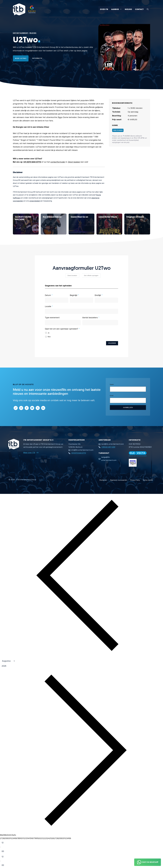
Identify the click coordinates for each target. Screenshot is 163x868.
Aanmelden (128, 408)
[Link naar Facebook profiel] (27, 408)
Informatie (37, 58)
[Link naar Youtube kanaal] (32, 408)
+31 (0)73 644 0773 (32, 162)
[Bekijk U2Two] (26, 224)
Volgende (112, 343)
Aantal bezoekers (90, 318)
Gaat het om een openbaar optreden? (61, 329)
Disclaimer (103, 480)
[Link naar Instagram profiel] (21, 408)
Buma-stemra (148, 480)
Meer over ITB (29, 453)
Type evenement (52, 318)
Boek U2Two (21, 58)
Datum (48, 295)
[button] (148, 9)
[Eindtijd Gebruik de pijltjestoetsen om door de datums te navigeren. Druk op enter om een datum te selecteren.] (106, 300)
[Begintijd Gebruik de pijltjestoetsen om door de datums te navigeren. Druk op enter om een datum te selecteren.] (82, 300)
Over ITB (104, 9)
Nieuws (128, 9)
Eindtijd (98, 295)
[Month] (8, 661)
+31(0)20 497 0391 (108, 447)
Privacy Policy (135, 480)
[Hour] (4, 843)
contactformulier (58, 162)
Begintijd (74, 295)
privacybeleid (35, 201)
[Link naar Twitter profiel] (38, 408)
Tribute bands (118, 130)
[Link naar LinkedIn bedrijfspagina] (43, 408)
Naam (112, 384)
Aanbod (117, 9)
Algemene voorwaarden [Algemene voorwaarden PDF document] (119, 480)
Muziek (33, 33)
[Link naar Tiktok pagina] (16, 408)
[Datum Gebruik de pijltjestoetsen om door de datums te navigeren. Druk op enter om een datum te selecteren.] (57, 300)
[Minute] (4, 851)
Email (112, 396)
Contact (139, 9)
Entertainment (21, 33)
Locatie (48, 306)
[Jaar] (14, 666)
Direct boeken (74, 162)
